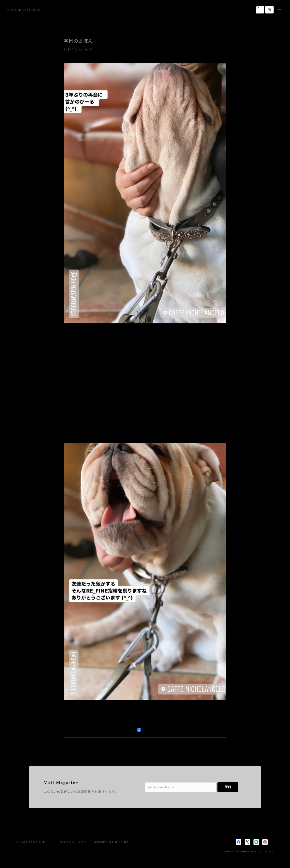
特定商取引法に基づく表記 (112, 842)
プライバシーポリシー (75, 842)
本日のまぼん (78, 41)
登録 (228, 787)
